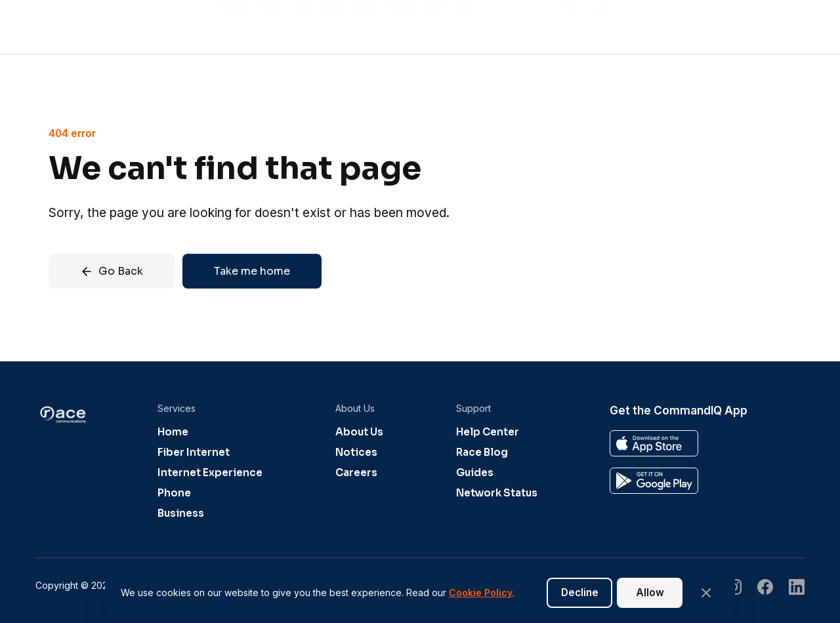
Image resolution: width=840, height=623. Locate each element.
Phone (174, 493)
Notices (356, 452)
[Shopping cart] (717, 27)
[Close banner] (706, 593)
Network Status (497, 493)
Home (173, 432)
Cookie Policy (481, 593)
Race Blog (482, 452)
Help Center (488, 432)
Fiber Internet (194, 452)
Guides (475, 472)
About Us (359, 432)
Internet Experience (210, 472)
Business (181, 513)
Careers (356, 472)
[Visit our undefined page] (765, 589)
